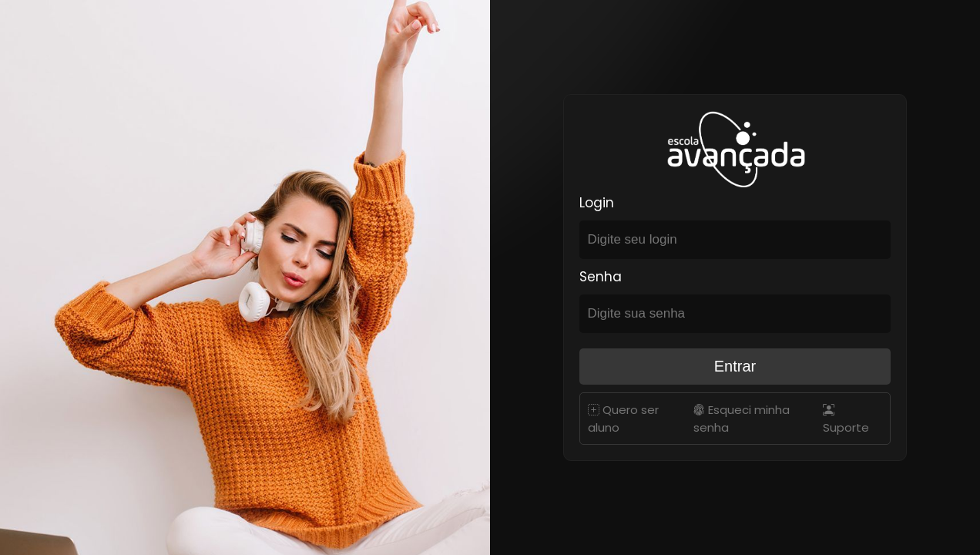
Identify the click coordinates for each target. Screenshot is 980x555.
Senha (601, 277)
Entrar (735, 366)
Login (597, 203)
